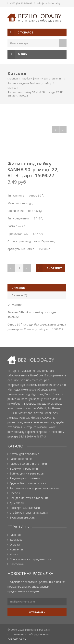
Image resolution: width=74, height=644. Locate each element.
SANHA (12, 88)
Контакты (16, 549)
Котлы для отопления (24, 454)
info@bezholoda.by (49, 3)
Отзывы (19, 295)
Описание (18, 288)
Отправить (37, 612)
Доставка (16, 540)
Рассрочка (17, 564)
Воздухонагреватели (24, 469)
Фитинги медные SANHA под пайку (29, 83)
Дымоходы (17, 503)
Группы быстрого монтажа (28, 483)
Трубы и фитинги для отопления (42, 78)
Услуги (14, 554)
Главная (13, 78)
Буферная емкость (22, 518)
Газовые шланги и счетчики (28, 464)
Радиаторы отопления (25, 478)
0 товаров (25, 32)
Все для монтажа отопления (29, 498)
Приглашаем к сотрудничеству (30, 559)
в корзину (54, 268)
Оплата (15, 545)
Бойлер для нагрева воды (27, 474)
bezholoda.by (40, 16)
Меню (17, 55)
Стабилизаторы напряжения (29, 513)
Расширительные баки (25, 508)
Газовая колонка (21, 459)
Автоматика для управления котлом (34, 488)
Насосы (15, 493)
